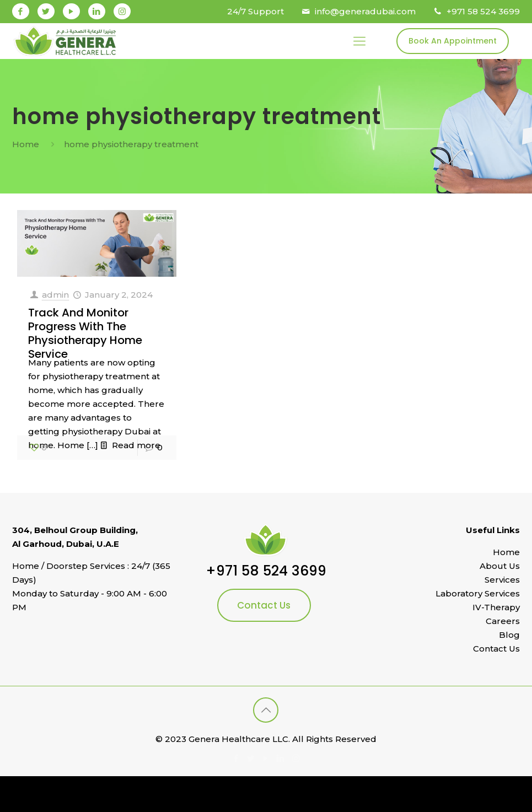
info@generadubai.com (365, 11)
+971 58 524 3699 (483, 11)
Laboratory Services (478, 593)
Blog (509, 635)
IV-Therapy (496, 607)
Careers (503, 621)
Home (26, 144)
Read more (136, 445)
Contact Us (264, 605)
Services (502, 580)
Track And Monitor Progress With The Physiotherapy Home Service (85, 333)
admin (55, 295)
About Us (500, 566)
